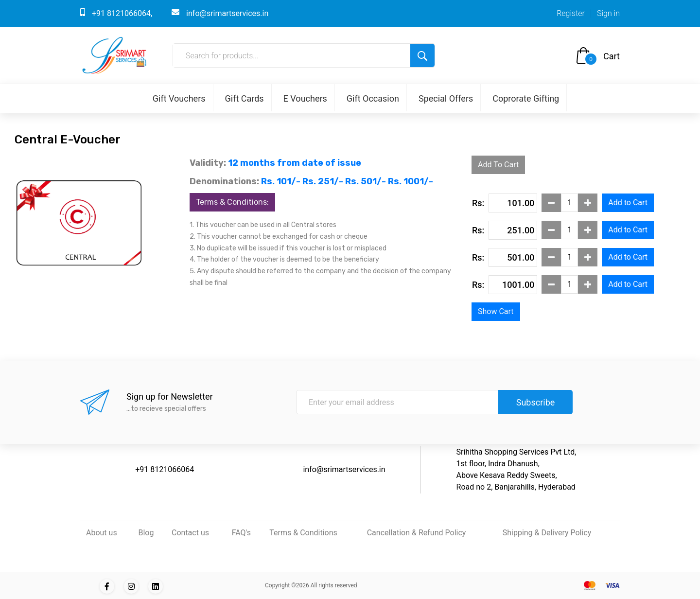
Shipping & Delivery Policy (547, 533)
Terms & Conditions (303, 533)
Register (571, 13)
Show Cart (496, 311)
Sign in (608, 13)
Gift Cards (245, 98)
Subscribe (536, 402)
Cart (612, 56)
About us (102, 533)
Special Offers (446, 98)
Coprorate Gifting (526, 98)
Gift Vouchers (179, 98)
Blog (146, 533)
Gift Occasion (373, 98)
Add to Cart (628, 203)
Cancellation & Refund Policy (417, 533)
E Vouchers (305, 98)
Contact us (190, 533)
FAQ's (241, 533)
